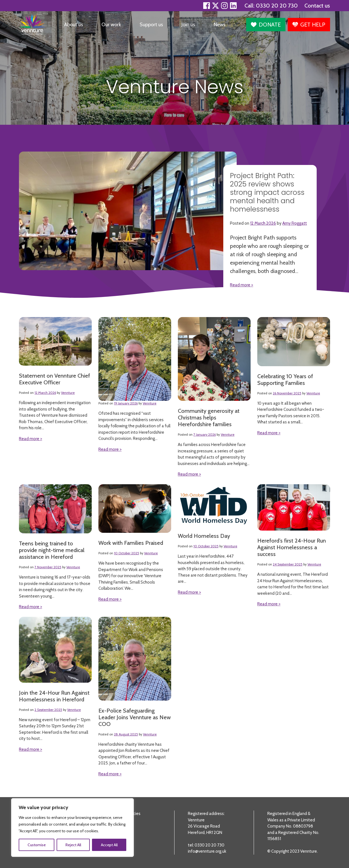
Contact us (317, 6)
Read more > (31, 439)
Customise (37, 845)
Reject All (73, 845)
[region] (72, 828)
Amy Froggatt (295, 223)
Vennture (68, 393)
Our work (111, 25)
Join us (188, 25)
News (220, 25)
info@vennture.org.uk (207, 851)
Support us (151, 25)
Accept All (109, 845)
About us (74, 25)
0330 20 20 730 (277, 6)
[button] (266, 25)
